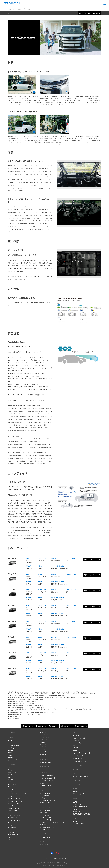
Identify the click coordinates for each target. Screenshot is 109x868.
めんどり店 (11, 748)
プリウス (11, 791)
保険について (76, 736)
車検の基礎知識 (45, 796)
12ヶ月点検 (43, 813)
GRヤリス (11, 837)
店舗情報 (11, 738)
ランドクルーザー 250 (14, 818)
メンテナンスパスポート (47, 830)
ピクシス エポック (45, 735)
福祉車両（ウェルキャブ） (48, 742)
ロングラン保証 (45, 783)
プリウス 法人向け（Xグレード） (17, 794)
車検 (42, 790)
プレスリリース (77, 804)
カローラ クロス (13, 811)
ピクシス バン (44, 740)
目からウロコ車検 (45, 793)
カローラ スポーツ (13, 772)
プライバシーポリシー (79, 809)
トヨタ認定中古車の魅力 (47, 781)
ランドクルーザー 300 (14, 820)
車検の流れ (43, 798)
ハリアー (11, 813)
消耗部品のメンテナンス (47, 827)
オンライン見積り (85, 13)
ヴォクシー (11, 789)
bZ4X (10, 830)
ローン (42, 841)
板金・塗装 (43, 825)
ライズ (10, 825)
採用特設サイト (77, 794)
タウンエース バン (45, 744)
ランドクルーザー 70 (14, 816)
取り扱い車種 (12, 764)
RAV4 (10, 823)
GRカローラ (44, 732)
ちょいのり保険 (77, 743)
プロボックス (44, 749)
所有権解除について (78, 821)
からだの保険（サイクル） (80, 753)
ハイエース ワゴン (13, 784)
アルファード (12, 777)
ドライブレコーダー (46, 837)
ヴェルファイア (12, 787)
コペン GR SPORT (13, 835)
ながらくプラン (77, 740)
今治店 (10, 753)
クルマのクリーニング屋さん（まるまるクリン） (54, 822)
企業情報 (75, 799)
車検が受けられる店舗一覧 (48, 800)
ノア (9, 13)
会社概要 (75, 802)
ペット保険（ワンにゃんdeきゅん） (83, 759)
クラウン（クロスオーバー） (16, 801)
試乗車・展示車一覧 (46, 763)
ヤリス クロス (12, 828)
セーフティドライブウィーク (80, 777)
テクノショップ (12, 760)
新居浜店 (11, 750)
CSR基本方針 (76, 812)
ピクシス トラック (45, 737)
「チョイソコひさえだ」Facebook (55, 858)
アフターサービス (45, 807)
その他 (74, 818)
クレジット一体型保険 (79, 738)
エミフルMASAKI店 (13, 746)
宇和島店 (11, 758)
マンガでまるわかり (78, 781)
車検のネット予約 (45, 803)
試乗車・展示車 (45, 759)
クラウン (11, 796)
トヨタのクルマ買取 (46, 786)
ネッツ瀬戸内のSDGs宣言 (80, 807)
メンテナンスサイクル (47, 818)
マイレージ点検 (45, 815)
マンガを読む (76, 784)
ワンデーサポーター (78, 745)
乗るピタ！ (76, 751)
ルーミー (11, 770)
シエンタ (11, 779)
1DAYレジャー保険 (78, 756)
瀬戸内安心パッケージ (79, 769)
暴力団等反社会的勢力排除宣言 (81, 814)
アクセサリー (44, 834)
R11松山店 (11, 743)
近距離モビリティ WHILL (50, 767)
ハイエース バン (45, 747)
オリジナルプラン (77, 766)
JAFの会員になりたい (79, 824)
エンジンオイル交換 (46, 820)
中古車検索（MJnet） (46, 778)
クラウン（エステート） (15, 804)
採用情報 (75, 788)
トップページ (12, 732)
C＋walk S (43, 752)
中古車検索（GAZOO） (47, 775)
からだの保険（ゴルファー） (81, 761)
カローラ (11, 806)
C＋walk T (43, 755)
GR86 (10, 840)
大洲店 (10, 755)
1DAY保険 (75, 748)
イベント (75, 773)
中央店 (10, 741)
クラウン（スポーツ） (14, 799)
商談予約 (97, 13)
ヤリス (10, 775)
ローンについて (45, 844)
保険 (74, 732)
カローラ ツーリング (14, 808)
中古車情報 (43, 772)
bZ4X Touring (12, 832)
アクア (10, 767)
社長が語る (76, 792)
